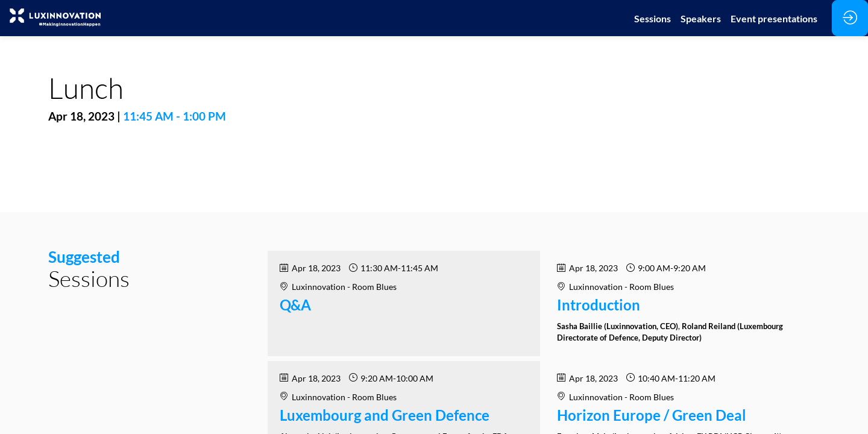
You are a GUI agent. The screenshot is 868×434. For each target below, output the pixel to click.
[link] (653, 18)
